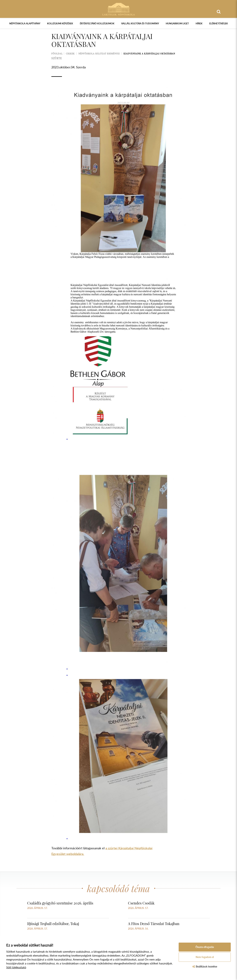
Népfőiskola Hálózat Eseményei (99, 54)
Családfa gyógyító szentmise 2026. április (60, 903)
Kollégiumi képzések (60, 23)
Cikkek (70, 54)
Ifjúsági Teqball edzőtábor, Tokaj (53, 924)
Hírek (199, 23)
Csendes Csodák (141, 903)
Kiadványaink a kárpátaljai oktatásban (149, 54)
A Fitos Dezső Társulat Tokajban (154, 924)
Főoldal (57, 54)
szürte (57, 58)
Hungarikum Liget (177, 23)
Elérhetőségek (219, 23)
